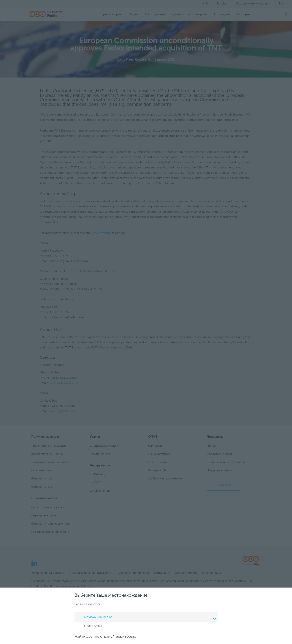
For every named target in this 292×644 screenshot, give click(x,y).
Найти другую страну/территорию (105, 637)
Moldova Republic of (147, 618)
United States (90, 626)
